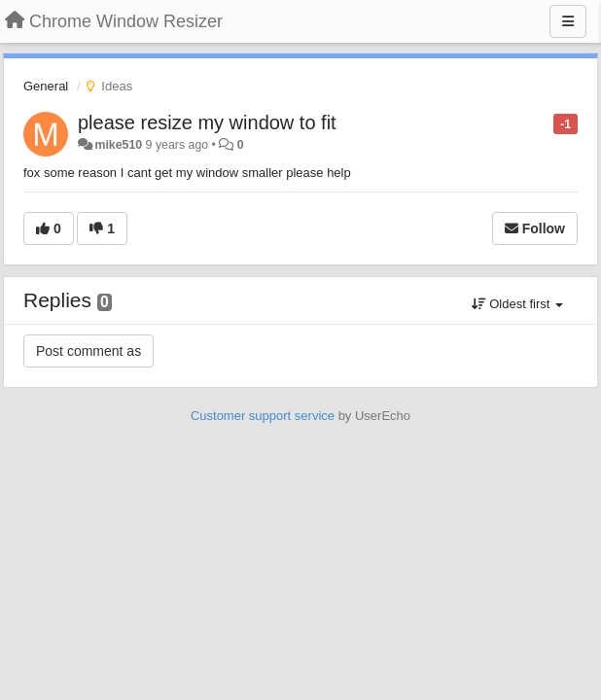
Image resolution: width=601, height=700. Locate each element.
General (46, 86)
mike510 (118, 145)
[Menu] (568, 21)
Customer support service (263, 416)
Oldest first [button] (517, 304)
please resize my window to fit (207, 122)
